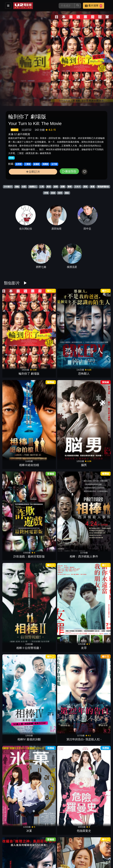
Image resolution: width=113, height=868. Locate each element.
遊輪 (17, 187)
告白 (70, 680)
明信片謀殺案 (97, 503)
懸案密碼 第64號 (43, 547)
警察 (70, 187)
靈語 (97, 459)
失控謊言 (97, 591)
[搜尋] (67, 6)
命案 (24, 187)
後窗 (16, 812)
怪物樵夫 (70, 459)
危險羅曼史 (97, 415)
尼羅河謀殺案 (70, 503)
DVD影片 (8, 187)
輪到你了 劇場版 (17, 326)
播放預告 (69, 171)
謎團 (63, 187)
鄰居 (49, 187)
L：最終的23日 (96, 724)
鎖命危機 (97, 547)
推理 (60, 193)
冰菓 (70, 415)
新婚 (53, 193)
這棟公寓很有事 (43, 459)
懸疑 (67, 193)
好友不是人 (43, 812)
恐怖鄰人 (43, 326)
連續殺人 (33, 187)
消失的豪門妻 (97, 768)
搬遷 (92, 187)
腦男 (97, 326)
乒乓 (16, 591)
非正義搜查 (43, 591)
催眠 (16, 768)
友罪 (97, 370)
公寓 (42, 187)
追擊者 (70, 724)
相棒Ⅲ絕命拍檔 (70, 326)
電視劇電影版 (103, 187)
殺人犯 (16, 724)
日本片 (78, 187)
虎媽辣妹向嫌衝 (70, 768)
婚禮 (56, 187)
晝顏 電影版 (96, 812)
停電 (46, 193)
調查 (85, 187)
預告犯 (16, 635)
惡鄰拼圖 (70, 635)
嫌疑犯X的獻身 (43, 724)
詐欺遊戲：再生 (97, 635)
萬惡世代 (43, 503)
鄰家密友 (70, 856)
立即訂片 (33, 172)
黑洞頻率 (43, 768)
